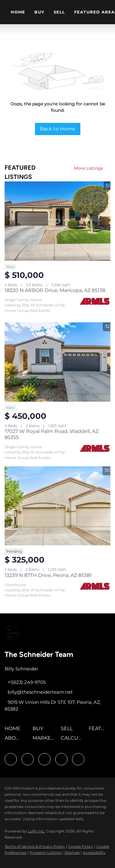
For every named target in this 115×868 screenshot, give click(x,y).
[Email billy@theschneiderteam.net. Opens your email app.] (39, 692)
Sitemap (72, 853)
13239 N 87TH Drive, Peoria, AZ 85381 (48, 575)
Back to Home (57, 129)
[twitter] (44, 759)
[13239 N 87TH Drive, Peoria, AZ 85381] (57, 506)
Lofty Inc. (36, 831)
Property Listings (46, 853)
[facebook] (11, 759)
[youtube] (61, 759)
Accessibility (94, 853)
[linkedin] (28, 759)
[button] (14, 731)
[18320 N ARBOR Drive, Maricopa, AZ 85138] (57, 221)
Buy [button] (39, 12)
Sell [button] (59, 12)
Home (18, 12)
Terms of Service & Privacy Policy (35, 846)
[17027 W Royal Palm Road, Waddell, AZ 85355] (57, 362)
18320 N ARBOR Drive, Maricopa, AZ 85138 (55, 290)
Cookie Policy (81, 846)
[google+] (78, 759)
